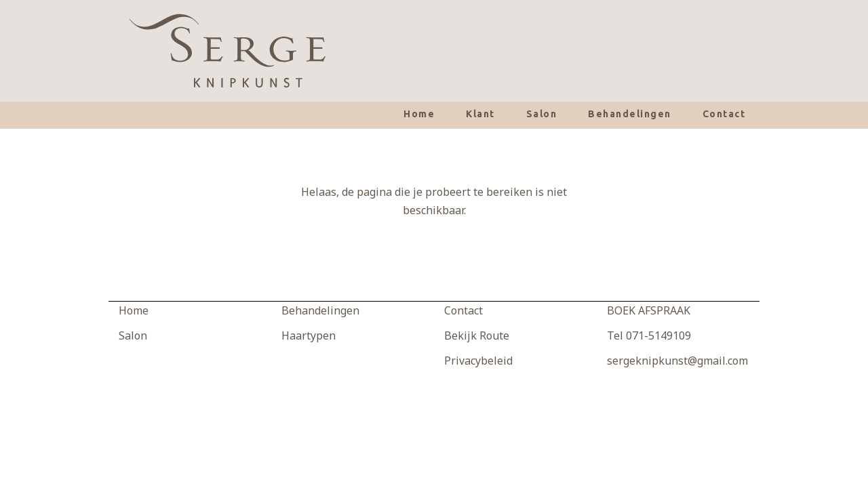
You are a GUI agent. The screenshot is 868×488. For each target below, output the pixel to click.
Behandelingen (630, 114)
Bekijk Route (477, 335)
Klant (480, 114)
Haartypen (309, 335)
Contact (724, 114)
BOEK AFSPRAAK (649, 310)
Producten (308, 361)
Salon (542, 114)
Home (419, 114)
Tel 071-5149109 (649, 335)
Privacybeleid (478, 361)
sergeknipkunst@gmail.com (677, 361)
